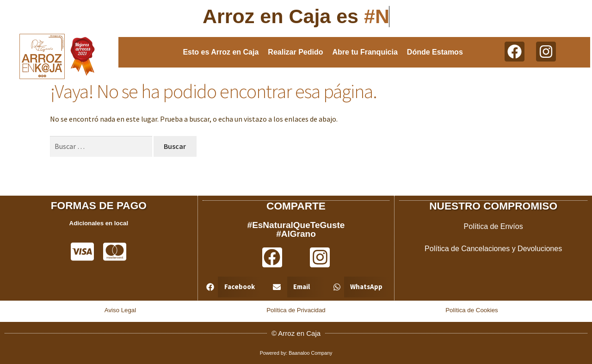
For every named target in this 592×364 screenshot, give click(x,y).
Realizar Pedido (295, 52)
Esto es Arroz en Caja (221, 52)
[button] (232, 287)
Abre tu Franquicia (365, 52)
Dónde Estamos (435, 52)
